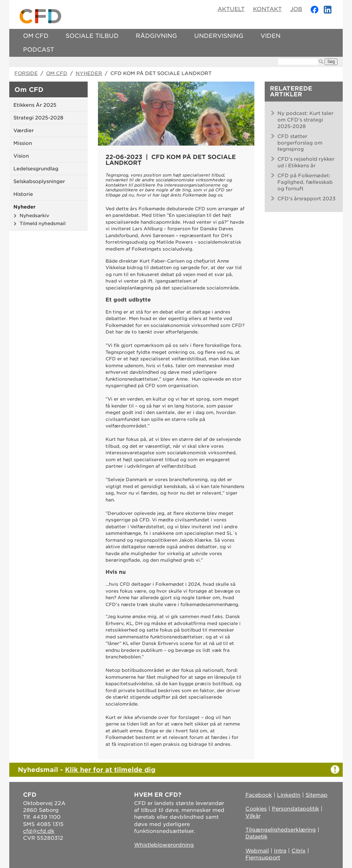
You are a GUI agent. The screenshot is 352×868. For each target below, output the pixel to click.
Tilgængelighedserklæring (281, 830)
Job (296, 9)
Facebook (259, 795)
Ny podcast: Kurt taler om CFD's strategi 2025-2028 (305, 120)
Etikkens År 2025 (35, 105)
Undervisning (219, 36)
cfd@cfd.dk (39, 831)
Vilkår (253, 816)
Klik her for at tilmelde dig (110, 770)
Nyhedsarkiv (34, 215)
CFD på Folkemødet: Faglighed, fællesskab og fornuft (305, 182)
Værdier (24, 130)
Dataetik (256, 837)
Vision (21, 156)
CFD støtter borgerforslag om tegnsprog (300, 143)
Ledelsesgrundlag (36, 169)
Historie (23, 194)
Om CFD (36, 36)
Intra (280, 851)
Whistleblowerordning (164, 845)
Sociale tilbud (92, 36)
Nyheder (89, 73)
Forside (26, 73)
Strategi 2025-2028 (38, 118)
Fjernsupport (263, 858)
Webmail (257, 851)
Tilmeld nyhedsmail (43, 223)
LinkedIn (289, 795)
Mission (23, 143)
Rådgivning (156, 36)
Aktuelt (231, 9)
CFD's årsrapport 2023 (306, 199)
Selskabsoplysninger (39, 181)
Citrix (299, 851)
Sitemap (317, 795)
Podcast (38, 50)
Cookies (256, 809)
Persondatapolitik (295, 809)
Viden (271, 36)
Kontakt (267, 9)
